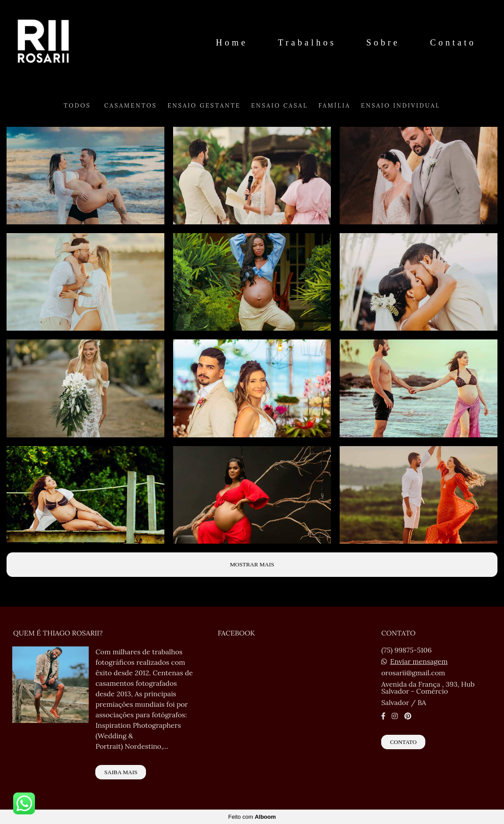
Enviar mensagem (419, 661)
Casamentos (130, 106)
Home (232, 42)
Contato (453, 42)
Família (334, 106)
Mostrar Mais (252, 564)
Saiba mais (121, 772)
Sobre (383, 42)
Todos (77, 106)
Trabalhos (307, 42)
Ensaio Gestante (204, 106)
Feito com (252, 817)
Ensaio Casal (279, 106)
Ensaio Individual (401, 106)
